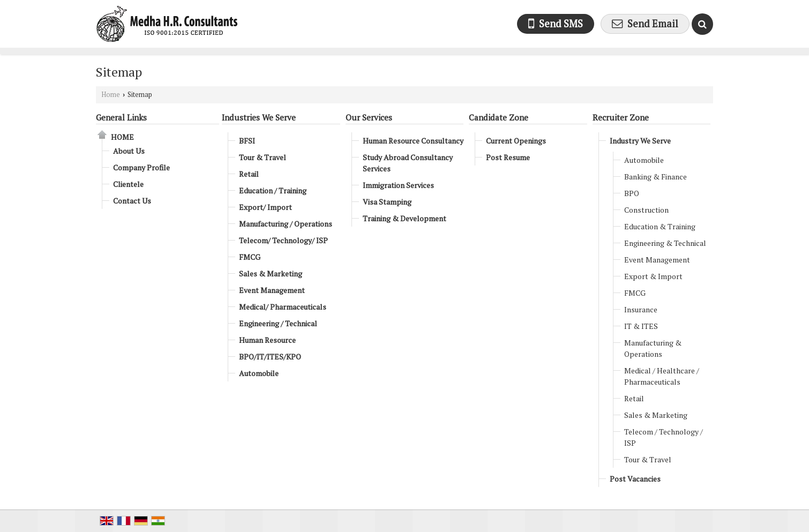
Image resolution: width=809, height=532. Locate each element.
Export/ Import (265, 207)
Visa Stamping (387, 202)
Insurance (641, 309)
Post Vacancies (635, 479)
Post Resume (508, 157)
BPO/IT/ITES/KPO (270, 357)
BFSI (247, 141)
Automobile (259, 373)
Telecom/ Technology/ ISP (283, 240)
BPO (632, 193)
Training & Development (405, 218)
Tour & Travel (263, 157)
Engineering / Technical (278, 323)
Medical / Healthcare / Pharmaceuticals (662, 376)
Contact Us (132, 201)
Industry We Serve (640, 141)
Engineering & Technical (665, 243)
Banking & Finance (656, 177)
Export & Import (653, 276)
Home (111, 95)
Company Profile (141, 167)
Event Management (272, 290)
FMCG (250, 257)
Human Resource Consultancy (413, 141)
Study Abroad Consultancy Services (408, 163)
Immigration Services (398, 185)
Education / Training (273, 190)
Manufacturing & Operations (653, 348)
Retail (249, 174)
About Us (129, 151)
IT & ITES (641, 326)
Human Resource (267, 340)
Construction (646, 210)
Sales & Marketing (271, 274)
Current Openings (516, 141)
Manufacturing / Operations (286, 224)
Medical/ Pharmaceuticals (283, 307)
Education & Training (660, 226)
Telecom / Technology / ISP (664, 437)
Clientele (128, 184)
